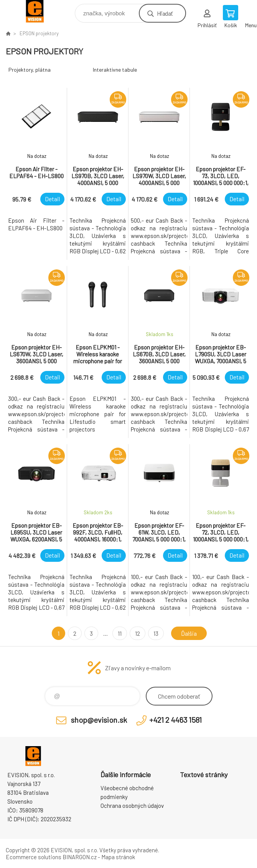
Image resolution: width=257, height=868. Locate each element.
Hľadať (165, 13)
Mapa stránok (118, 857)
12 (138, 633)
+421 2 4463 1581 (175, 720)
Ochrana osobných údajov (132, 806)
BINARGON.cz (80, 857)
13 (156, 633)
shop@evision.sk (99, 720)
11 (120, 633)
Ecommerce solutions (34, 857)
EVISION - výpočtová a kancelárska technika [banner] (40, 11)
